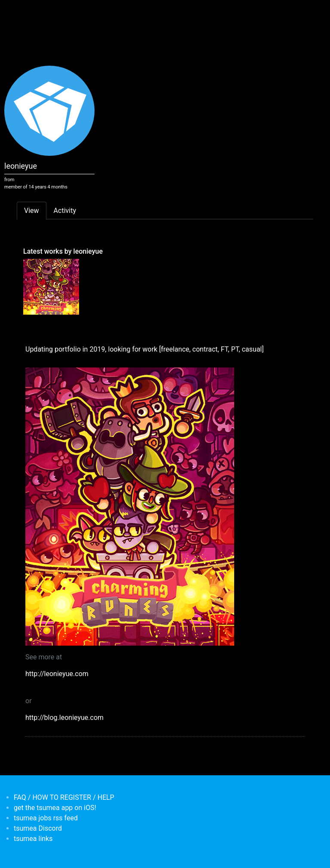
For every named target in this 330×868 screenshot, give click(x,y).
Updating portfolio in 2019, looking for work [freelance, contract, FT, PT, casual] (145, 349)
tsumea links (33, 839)
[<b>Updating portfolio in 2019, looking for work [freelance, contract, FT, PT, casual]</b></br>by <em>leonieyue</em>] (51, 286)
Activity (65, 211)
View (32, 211)
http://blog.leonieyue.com (64, 718)
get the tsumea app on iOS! (55, 808)
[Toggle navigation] (22, 12)
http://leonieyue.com (57, 674)
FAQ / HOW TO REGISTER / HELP (64, 797)
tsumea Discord (38, 828)
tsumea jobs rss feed (46, 818)
